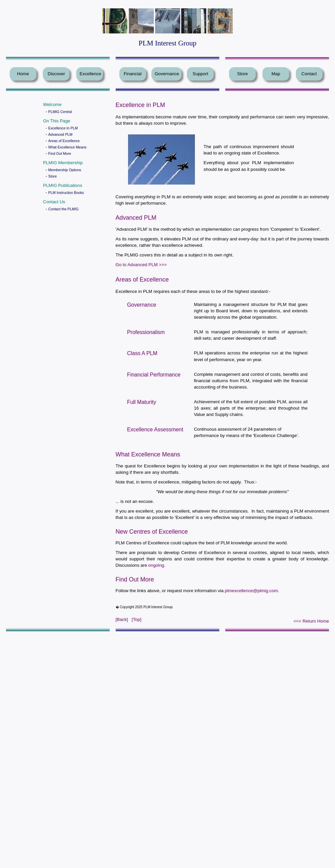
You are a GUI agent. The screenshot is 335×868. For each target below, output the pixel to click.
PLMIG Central (60, 112)
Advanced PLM (60, 134)
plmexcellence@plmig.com (251, 591)
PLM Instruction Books (66, 193)
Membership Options (65, 170)
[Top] (137, 619)
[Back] (122, 619)
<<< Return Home (311, 621)
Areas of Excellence (64, 141)
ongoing (156, 565)
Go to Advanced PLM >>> (141, 265)
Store (52, 176)
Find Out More (60, 153)
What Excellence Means (67, 147)
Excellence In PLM (63, 128)
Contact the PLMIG (63, 209)
